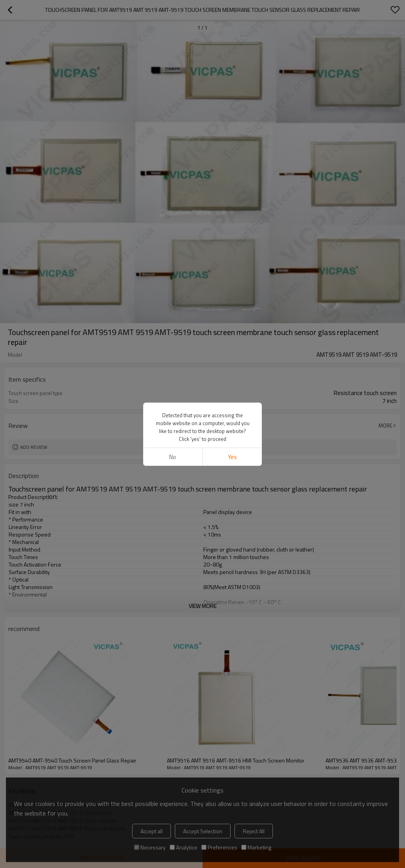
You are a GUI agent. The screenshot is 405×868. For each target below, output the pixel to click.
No (173, 457)
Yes (232, 457)
